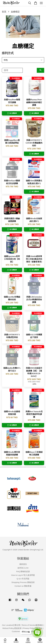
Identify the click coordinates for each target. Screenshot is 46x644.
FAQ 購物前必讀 (23, 571)
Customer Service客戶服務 (23, 631)
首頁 (4, 12)
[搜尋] (12, 70)
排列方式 (8, 53)
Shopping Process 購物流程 (23, 582)
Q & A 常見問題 (23, 579)
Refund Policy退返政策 (12, 628)
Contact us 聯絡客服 (23, 586)
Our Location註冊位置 (11, 625)
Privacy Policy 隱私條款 (33, 628)
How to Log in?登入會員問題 (23, 575)
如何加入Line (23, 568)
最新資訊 (23, 564)
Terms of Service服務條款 (32, 625)
